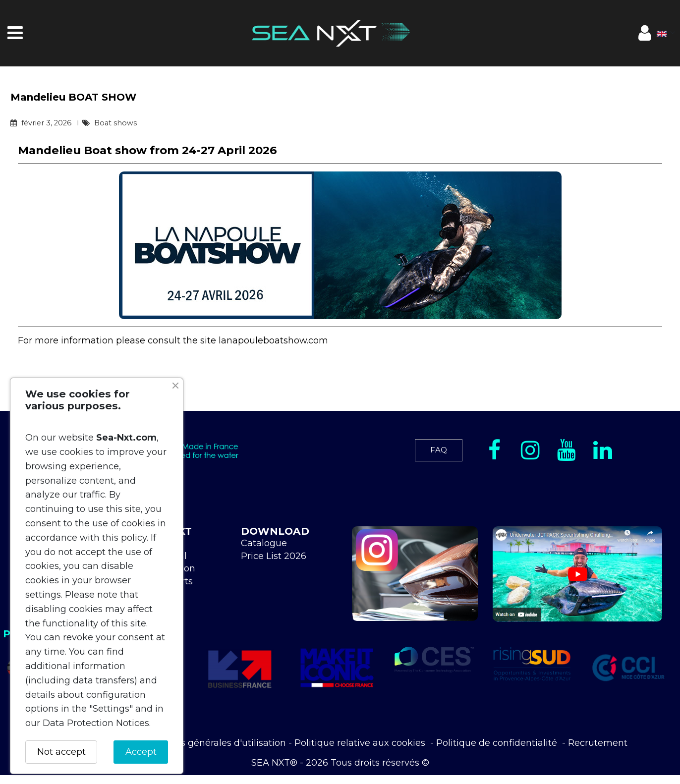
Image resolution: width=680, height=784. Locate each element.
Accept (141, 752)
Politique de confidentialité (498, 743)
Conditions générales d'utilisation (212, 743)
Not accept (61, 752)
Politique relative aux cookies (361, 743)
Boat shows (115, 123)
